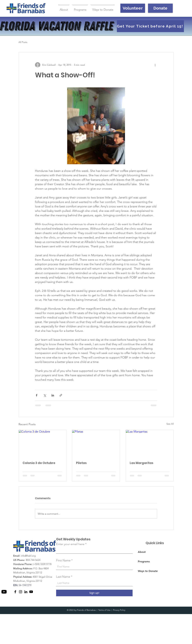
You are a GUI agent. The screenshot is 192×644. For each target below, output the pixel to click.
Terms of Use (104, 610)
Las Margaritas (142, 463)
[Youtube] (4, 592)
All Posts (23, 42)
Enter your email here (70, 544)
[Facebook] (15, 592)
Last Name (63, 577)
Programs (144, 561)
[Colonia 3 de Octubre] (43, 443)
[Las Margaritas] (150, 443)
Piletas (81, 463)
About (142, 552)
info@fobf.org (28, 556)
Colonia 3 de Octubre (39, 463)
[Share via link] (61, 395)
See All (170, 424)
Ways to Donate (148, 571)
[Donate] (160, 8)
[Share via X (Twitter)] (45, 395)
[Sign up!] (94, 593)
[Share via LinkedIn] (53, 395)
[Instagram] (21, 592)
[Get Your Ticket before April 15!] (150, 26)
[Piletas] (96, 443)
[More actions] (155, 65)
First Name (63, 560)
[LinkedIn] (26, 592)
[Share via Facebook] (37, 395)
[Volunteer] (133, 8)
